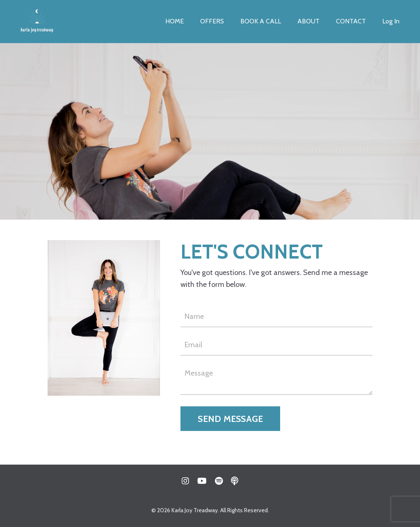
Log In (391, 21)
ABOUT (308, 21)
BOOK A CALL (261, 21)
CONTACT (351, 21)
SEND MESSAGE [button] (230, 419)
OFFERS (212, 21)
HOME (175, 21)
